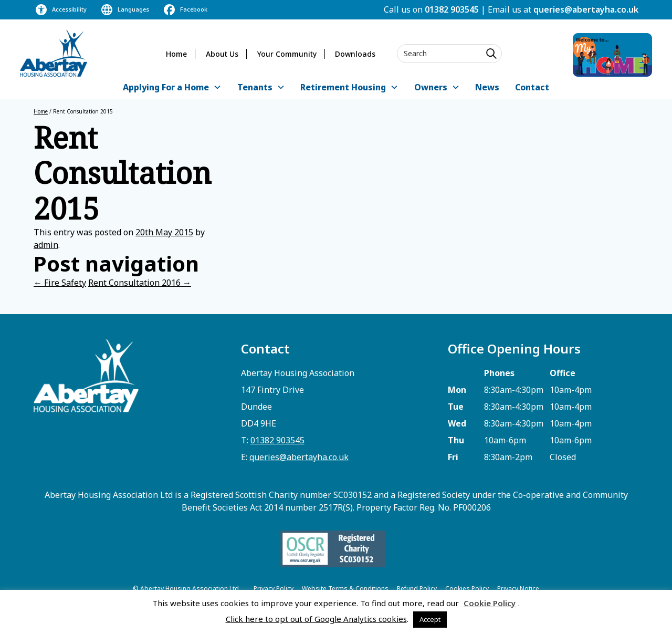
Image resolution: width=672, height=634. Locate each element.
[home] (54, 53)
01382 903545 (452, 9)
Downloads (355, 54)
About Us (222, 54)
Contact (532, 87)
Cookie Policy (490, 603)
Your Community (287, 54)
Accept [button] (430, 619)
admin (46, 245)
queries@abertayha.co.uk (586, 9)
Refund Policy (417, 589)
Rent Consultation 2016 (140, 283)
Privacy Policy (274, 589)
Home (176, 54)
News (487, 87)
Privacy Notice (518, 589)
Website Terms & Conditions (345, 589)
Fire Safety (60, 283)
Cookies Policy (467, 589)
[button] (172, 88)
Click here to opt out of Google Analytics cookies (316, 619)
